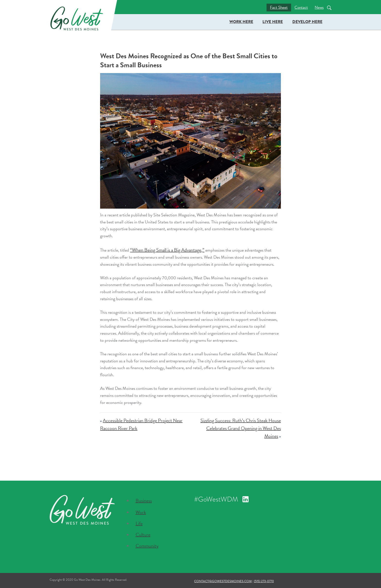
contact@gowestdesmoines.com (223, 581)
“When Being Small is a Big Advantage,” (167, 250)
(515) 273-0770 (264, 581)
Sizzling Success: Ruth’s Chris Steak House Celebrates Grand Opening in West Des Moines (241, 428)
